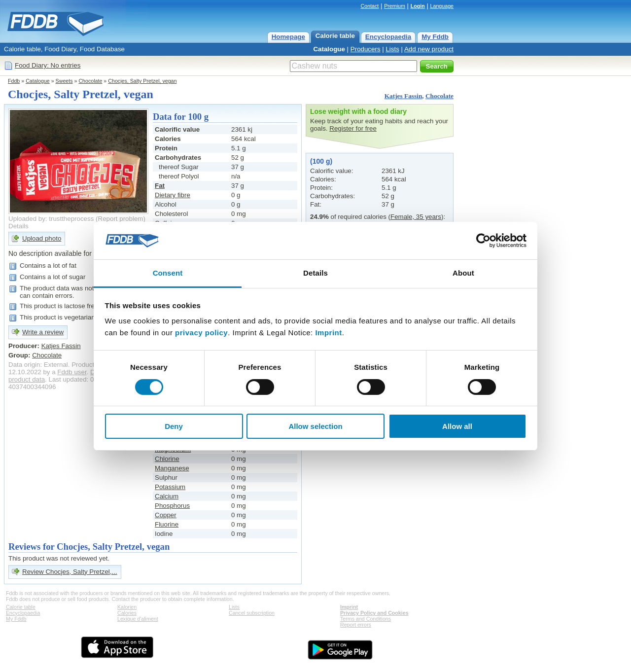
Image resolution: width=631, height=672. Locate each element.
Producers (366, 49)
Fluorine (167, 524)
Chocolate (90, 81)
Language (442, 6)
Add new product (429, 49)
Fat (160, 186)
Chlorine (167, 459)
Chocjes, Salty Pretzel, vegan (142, 81)
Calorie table (335, 36)
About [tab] (463, 273)
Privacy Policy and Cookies (374, 613)
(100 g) (321, 161)
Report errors (356, 625)
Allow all (457, 426)
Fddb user (72, 372)
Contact (370, 6)
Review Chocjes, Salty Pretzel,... (70, 572)
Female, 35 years (416, 217)
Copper (166, 515)
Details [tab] (315, 273)
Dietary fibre (173, 195)
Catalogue (329, 49)
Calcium (167, 496)
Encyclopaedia (388, 37)
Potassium (170, 487)
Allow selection (315, 426)
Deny (174, 426)
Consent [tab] (168, 273)
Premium (395, 6)
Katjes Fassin (403, 96)
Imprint (328, 333)
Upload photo (42, 238)
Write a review (43, 332)
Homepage (288, 37)
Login (418, 6)
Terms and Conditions (366, 619)
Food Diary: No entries (48, 65)
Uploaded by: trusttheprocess (51, 219)
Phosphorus (172, 506)
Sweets (64, 81)
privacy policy (201, 333)
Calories (127, 613)
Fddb (14, 81)
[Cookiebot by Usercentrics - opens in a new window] (483, 241)
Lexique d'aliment (138, 619)
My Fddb (435, 37)
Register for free (353, 128)
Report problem (121, 219)
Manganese (172, 468)
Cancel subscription (252, 613)
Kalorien (127, 607)
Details (18, 226)
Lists (392, 49)
